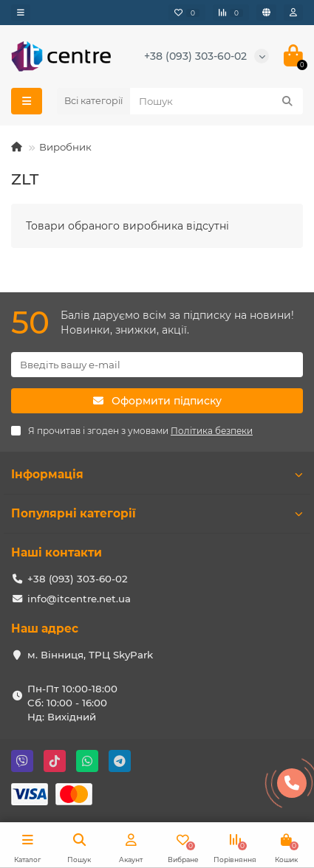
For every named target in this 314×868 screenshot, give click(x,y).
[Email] (157, 365)
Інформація (157, 474)
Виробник (65, 147)
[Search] (216, 101)
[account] (293, 13)
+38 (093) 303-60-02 (195, 56)
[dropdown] (21, 13)
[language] (266, 13)
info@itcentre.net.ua (79, 599)
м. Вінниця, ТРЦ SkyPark (90, 655)
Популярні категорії (157, 513)
